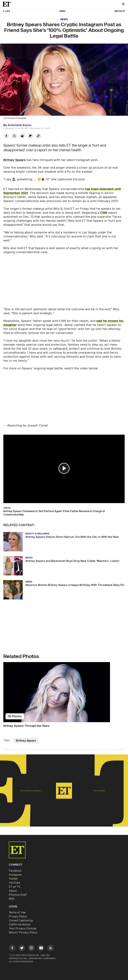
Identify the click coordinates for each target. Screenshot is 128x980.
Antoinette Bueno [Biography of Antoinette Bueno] (19, 125)
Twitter (13, 879)
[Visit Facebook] (12, 949)
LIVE (8, 11)
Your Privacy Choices (23, 929)
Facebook (15, 871)
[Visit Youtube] (41, 949)
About (13, 891)
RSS (12, 899)
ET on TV (15, 887)
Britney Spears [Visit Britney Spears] (26, 741)
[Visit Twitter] (22, 949)
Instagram (15, 875)
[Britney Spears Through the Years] (64, 692)
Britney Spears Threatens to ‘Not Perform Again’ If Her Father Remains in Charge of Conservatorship (54, 513)
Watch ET (120, 11)
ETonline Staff (18, 895)
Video (62, 11)
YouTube (14, 883)
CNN (104, 213)
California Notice (19, 925)
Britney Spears (14, 160)
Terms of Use (17, 913)
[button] (64, 468)
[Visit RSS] (50, 949)
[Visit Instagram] (31, 949)
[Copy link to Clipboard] (38, 136)
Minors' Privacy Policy (23, 933)
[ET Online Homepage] (7, 4)
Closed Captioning (21, 921)
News (64, 19)
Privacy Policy (18, 917)
